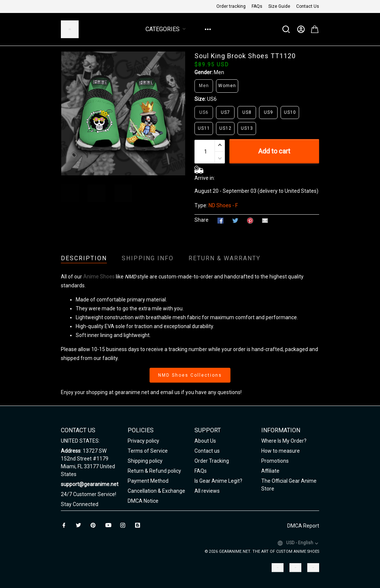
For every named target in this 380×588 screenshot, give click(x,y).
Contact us (207, 451)
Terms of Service (148, 451)
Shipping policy (145, 461)
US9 (268, 112)
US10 (290, 112)
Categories (167, 29)
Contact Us (308, 6)
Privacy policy (143, 441)
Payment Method (148, 481)
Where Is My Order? (284, 441)
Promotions (275, 461)
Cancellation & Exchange (156, 491)
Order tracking (231, 6)
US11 (204, 128)
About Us (205, 441)
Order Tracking (212, 461)
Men (219, 72)
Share (202, 220)
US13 (247, 128)
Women (227, 86)
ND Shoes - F (223, 205)
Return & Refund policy (154, 471)
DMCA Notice (143, 501)
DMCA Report (303, 526)
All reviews (207, 491)
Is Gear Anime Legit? (218, 481)
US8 (247, 112)
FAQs (257, 6)
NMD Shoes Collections (190, 375)
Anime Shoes (99, 277)
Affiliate (270, 471)
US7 (225, 112)
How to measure (281, 451)
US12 (225, 128)
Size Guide (279, 6)
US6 (212, 99)
